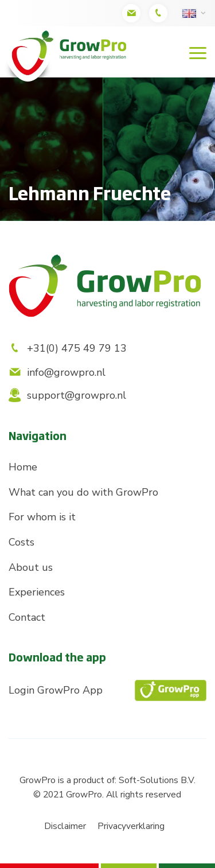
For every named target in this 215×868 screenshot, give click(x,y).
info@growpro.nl (57, 372)
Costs (21, 542)
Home (23, 467)
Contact (27, 617)
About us (31, 567)
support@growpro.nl (67, 395)
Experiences (37, 592)
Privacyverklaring (131, 826)
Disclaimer (65, 826)
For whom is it (42, 517)
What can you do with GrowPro (83, 492)
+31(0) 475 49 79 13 (68, 348)
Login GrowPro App (107, 690)
